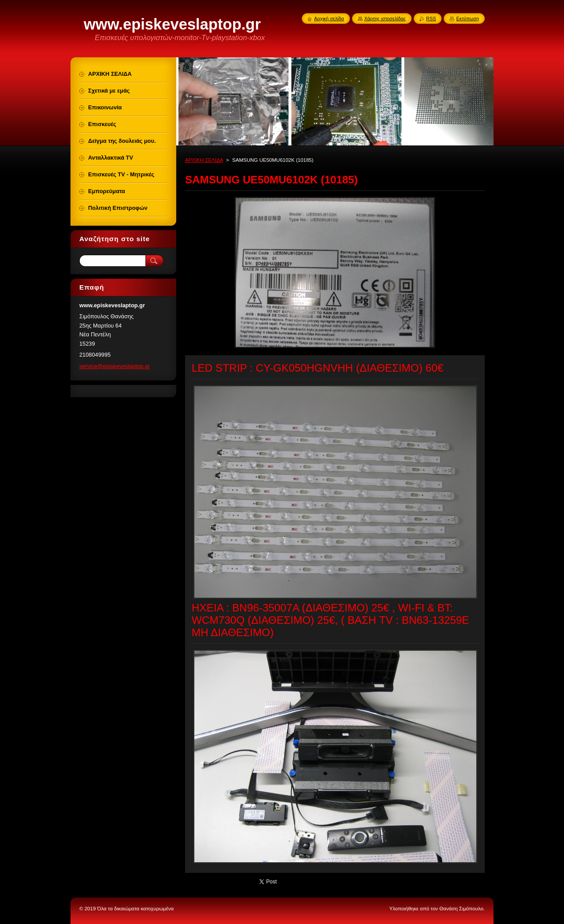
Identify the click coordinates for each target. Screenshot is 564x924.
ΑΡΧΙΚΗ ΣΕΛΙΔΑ (204, 160)
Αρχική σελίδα (329, 19)
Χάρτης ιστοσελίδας (385, 19)
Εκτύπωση (468, 19)
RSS (431, 19)
